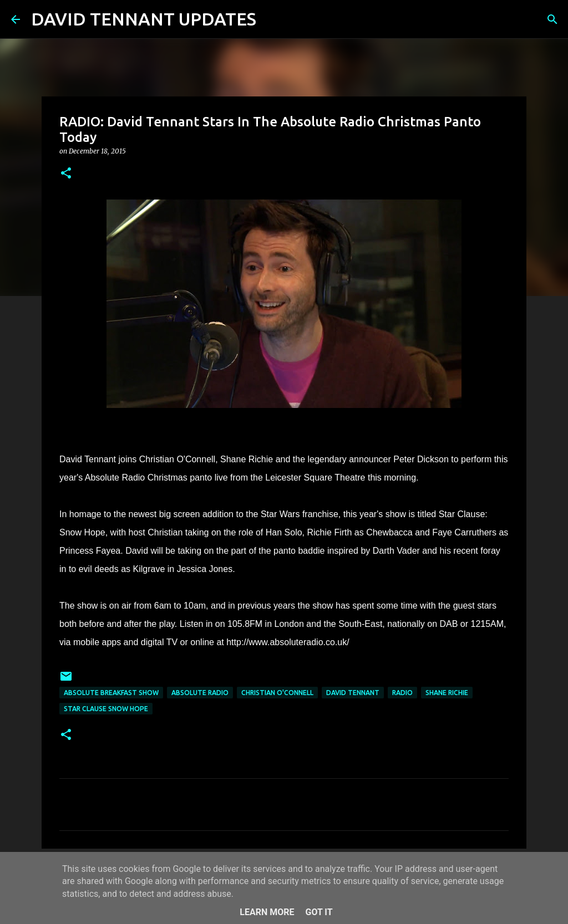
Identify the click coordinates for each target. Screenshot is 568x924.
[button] (66, 174)
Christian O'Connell (277, 693)
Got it (319, 912)
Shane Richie (447, 693)
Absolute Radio (200, 693)
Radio (402, 693)
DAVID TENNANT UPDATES (144, 19)
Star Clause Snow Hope (106, 709)
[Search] (272, 19)
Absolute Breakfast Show (111, 693)
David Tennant (353, 693)
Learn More (267, 912)
